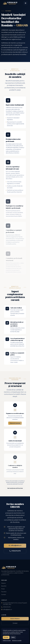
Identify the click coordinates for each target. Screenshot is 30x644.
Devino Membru (15, 619)
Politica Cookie (7, 640)
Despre (3, 583)
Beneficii (4, 586)
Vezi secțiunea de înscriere (15, 488)
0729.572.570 (6, 607)
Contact (4, 595)
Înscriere (4, 592)
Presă (3, 589)
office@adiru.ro (7, 610)
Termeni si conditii (17, 640)
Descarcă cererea (15, 424)
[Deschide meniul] (26, 3)
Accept (6, 637)
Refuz (13, 637)
